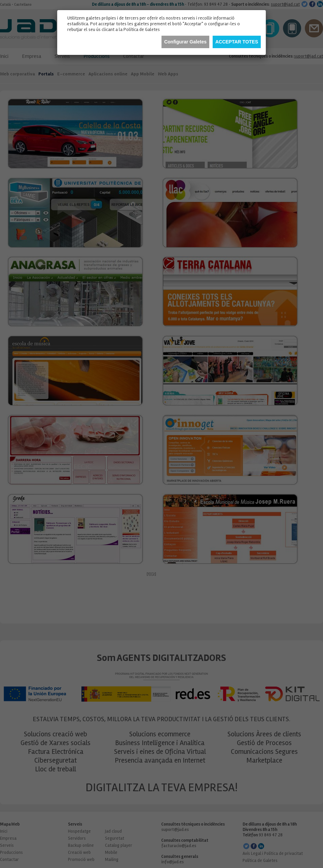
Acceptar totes (237, 42)
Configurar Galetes (185, 42)
